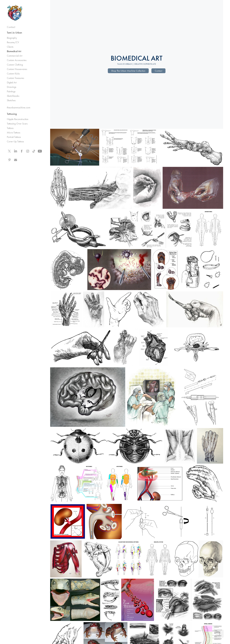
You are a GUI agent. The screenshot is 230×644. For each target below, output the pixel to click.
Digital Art (12, 82)
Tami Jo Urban (14, 33)
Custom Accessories (17, 60)
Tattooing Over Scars (17, 124)
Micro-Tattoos (14, 133)
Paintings (11, 91)
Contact (11, 27)
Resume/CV (13, 42)
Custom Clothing (15, 65)
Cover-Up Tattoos (15, 141)
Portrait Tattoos (14, 137)
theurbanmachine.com (19, 107)
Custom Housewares (17, 69)
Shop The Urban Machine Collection (128, 71)
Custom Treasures (15, 78)
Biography (12, 38)
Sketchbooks (13, 96)
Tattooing (12, 114)
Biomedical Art (14, 51)
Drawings (12, 87)
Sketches (11, 100)
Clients (10, 47)
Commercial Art (15, 56)
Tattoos (10, 128)
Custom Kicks (13, 74)
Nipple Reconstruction (18, 119)
